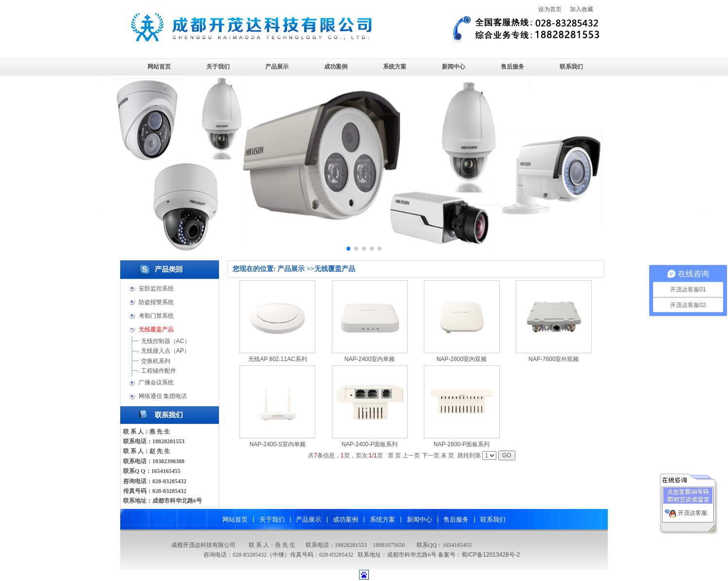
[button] (348, 249)
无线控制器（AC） (166, 341)
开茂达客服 (692, 509)
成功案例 (336, 67)
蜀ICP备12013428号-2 (491, 555)
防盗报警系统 (156, 302)
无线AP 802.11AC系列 (278, 359)
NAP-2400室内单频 (370, 359)
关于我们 (218, 67)
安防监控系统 (156, 289)
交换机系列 (156, 361)
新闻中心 (454, 67)
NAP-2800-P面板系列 (462, 444)
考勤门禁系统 (156, 316)
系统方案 (395, 67)
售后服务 (512, 67)
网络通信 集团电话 (163, 396)
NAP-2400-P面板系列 (370, 444)
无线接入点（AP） (165, 351)
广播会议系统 (156, 382)
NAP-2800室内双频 (462, 359)
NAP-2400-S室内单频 (278, 444)
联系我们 (571, 67)
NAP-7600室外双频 (554, 359)
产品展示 (277, 67)
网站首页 (159, 67)
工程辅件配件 (159, 371)
